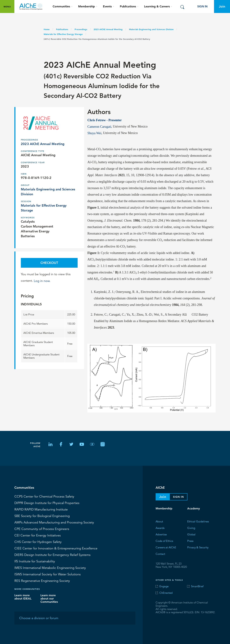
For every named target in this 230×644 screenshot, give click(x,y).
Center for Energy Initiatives (38, 535)
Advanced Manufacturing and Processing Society (54, 522)
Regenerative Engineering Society (42, 581)
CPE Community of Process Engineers (42, 529)
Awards (160, 528)
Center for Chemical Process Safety (44, 496)
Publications (62, 29)
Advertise (161, 534)
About (159, 521)
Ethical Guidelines (198, 521)
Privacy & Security (198, 547)
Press (190, 541)
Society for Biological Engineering (42, 516)
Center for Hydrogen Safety (38, 542)
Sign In (202, 6)
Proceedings (81, 29)
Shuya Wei (94, 133)
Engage (164, 586)
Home (47, 29)
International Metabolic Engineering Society (50, 568)
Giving (191, 528)
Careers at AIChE (166, 547)
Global (191, 534)
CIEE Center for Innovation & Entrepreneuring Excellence (56, 548)
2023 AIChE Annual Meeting (108, 29)
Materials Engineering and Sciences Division (151, 29)
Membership (164, 508)
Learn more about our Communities (49, 599)
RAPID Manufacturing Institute (41, 509)
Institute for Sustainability (35, 561)
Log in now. (42, 281)
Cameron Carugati (99, 126)
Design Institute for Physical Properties (47, 503)
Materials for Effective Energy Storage (63, 34)
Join (222, 6)
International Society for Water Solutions (48, 574)
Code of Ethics (164, 541)
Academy (194, 508)
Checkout (49, 263)
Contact (160, 554)
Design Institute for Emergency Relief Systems (52, 555)
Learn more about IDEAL (23, 597)
